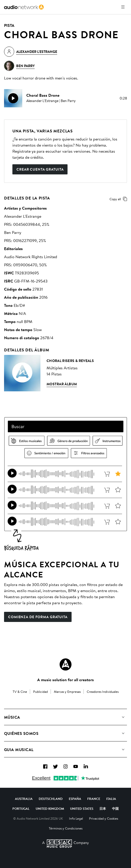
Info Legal (76, 818)
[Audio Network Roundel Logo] (65, 664)
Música (12, 717)
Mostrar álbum (62, 384)
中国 (115, 809)
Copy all (119, 199)
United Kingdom (50, 809)
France (94, 799)
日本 (103, 809)
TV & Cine (20, 692)
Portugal (21, 809)
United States (82, 809)
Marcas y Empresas (67, 692)
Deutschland (51, 799)
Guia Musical (19, 750)
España (75, 799)
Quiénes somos (21, 733)
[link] (24, 7)
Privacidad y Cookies (104, 818)
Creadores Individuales (103, 692)
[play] (13, 98)
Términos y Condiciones (66, 828)
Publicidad (40, 692)
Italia (111, 799)
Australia (24, 799)
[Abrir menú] (123, 7)
